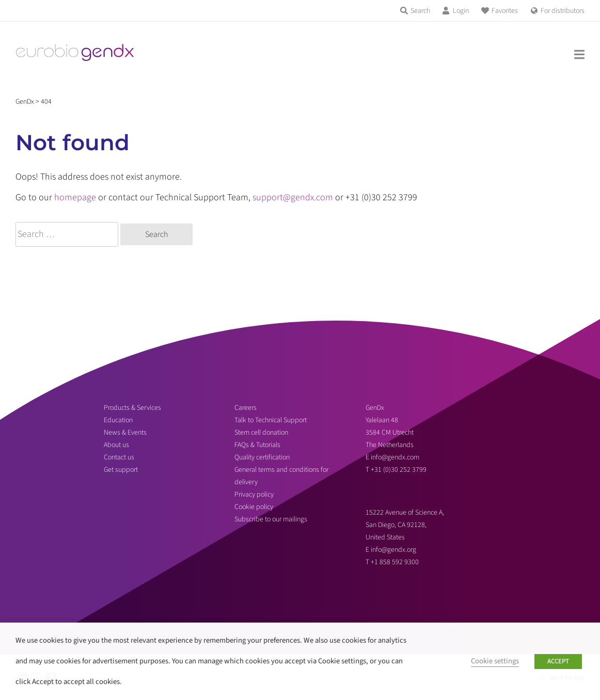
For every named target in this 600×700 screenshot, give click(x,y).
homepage (75, 197)
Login (461, 11)
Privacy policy (254, 495)
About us (116, 445)
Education (118, 420)
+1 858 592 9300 (395, 562)
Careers (246, 408)
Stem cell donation (261, 433)
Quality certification (262, 457)
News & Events (125, 433)
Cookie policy (254, 507)
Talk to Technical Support (271, 420)
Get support (121, 470)
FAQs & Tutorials (257, 445)
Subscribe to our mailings (271, 519)
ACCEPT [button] (558, 661)
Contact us (119, 457)
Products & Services (132, 408)
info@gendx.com (395, 457)
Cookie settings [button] (495, 661)
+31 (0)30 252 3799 (399, 470)
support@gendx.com (293, 197)
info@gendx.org (393, 550)
